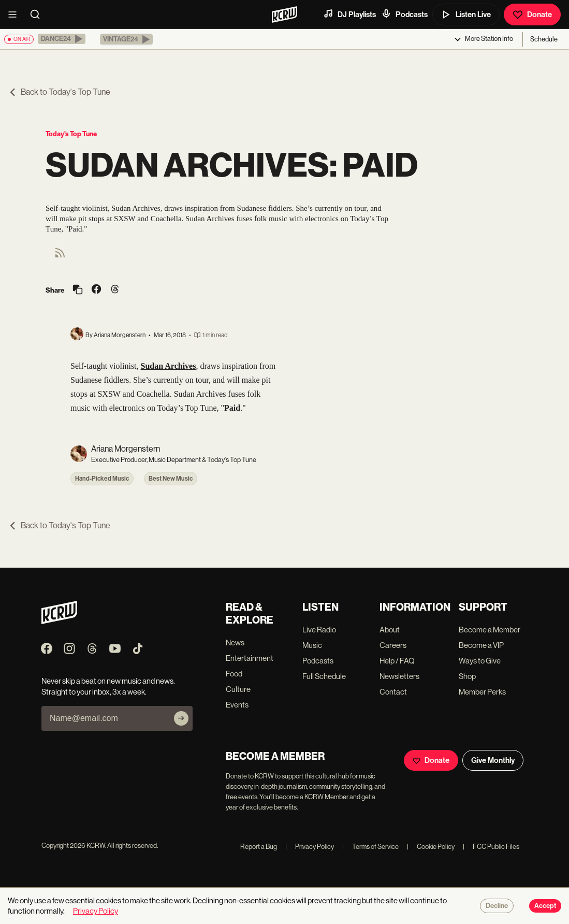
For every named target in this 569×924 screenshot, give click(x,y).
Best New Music (171, 479)
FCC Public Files (491, 847)
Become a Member (490, 630)
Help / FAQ (397, 661)
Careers (393, 645)
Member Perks (482, 692)
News (235, 643)
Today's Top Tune (71, 134)
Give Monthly (493, 760)
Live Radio (319, 630)
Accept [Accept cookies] (545, 906)
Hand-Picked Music (102, 479)
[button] (62, 39)
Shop (467, 676)
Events (237, 705)
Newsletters (399, 676)
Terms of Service (370, 847)
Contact (393, 692)
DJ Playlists (349, 14)
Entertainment (250, 658)
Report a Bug (259, 847)
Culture (238, 689)
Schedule (544, 39)
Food (234, 674)
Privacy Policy (310, 847)
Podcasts (404, 14)
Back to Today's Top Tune (59, 92)
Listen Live (466, 15)
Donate (532, 15)
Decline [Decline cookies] (497, 906)
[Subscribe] (181, 718)
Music (312, 645)
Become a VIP (481, 645)
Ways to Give (480, 661)
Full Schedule (324, 676)
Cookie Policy (431, 847)
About (390, 630)
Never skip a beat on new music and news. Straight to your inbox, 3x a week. (108, 686)
